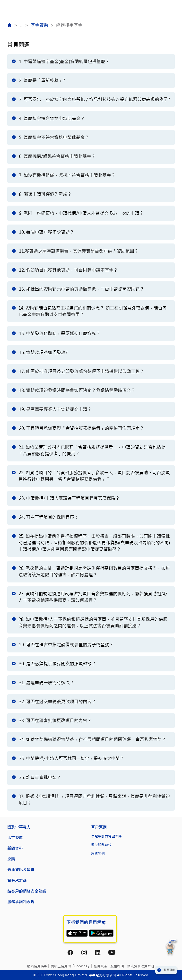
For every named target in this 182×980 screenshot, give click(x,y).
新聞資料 (15, 848)
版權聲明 (117, 966)
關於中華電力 (19, 827)
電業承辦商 (17, 880)
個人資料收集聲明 (141, 966)
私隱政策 (100, 966)
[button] (171, 948)
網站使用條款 (37, 966)
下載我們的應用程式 (86, 922)
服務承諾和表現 (21, 902)
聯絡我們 (98, 854)
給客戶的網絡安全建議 (27, 891)
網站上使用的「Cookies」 (70, 966)
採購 (11, 859)
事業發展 (15, 837)
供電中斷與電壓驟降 (106, 836)
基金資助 (39, 25)
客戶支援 (99, 827)
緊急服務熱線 (101, 845)
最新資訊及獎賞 (21, 870)
